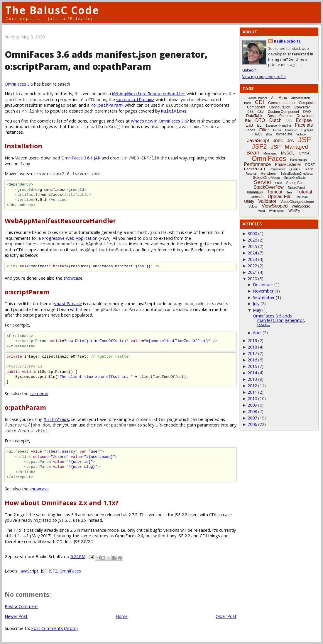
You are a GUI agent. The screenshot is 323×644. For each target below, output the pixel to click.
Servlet (262, 182)
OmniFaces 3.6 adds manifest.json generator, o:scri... (279, 320)
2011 (252, 392)
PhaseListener (288, 164)
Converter (302, 107)
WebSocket (301, 206)
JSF (44, 571)
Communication (281, 103)
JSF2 (53, 571)
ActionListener (258, 98)
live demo (39, 394)
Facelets (304, 125)
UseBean (301, 197)
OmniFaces (70, 571)
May (257, 310)
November (263, 291)
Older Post (226, 616)
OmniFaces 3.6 (19, 84)
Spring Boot (295, 183)
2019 (252, 340)
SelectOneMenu (266, 177)
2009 (252, 405)
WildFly (294, 211)
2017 (252, 353)
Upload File (279, 197)
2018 (252, 347)
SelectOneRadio (295, 178)
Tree (289, 192)
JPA (291, 141)
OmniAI (305, 153)
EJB (249, 125)
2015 (252, 366)
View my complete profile (264, 77)
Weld (262, 211)
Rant (309, 169)
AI (273, 98)
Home (122, 616)
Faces (250, 130)
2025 (252, 246)
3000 (252, 233)
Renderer (269, 173)
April (257, 333)
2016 (252, 360)
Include (301, 134)
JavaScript (29, 571)
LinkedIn (249, 70)
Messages (270, 153)
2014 (252, 373)
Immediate (284, 134)
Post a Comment (21, 606)
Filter (264, 130)
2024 (252, 253)
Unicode (257, 197)
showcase (73, 278)
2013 (252, 379)
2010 (252, 399)
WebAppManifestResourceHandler (149, 94)
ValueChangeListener (297, 202)
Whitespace (277, 211)
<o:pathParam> (107, 105)
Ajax (283, 97)
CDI (259, 102)
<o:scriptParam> (135, 100)
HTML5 (257, 134)
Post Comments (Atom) (54, 628)
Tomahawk (255, 192)
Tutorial (304, 192)
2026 (252, 240)
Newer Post (16, 616)
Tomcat (275, 192)
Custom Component (284, 112)
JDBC (278, 141)
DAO (307, 112)
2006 (252, 424)
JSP (276, 147)
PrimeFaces (277, 169)
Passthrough (298, 160)
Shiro (279, 183)
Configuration (280, 107)
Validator (267, 201)
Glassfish (291, 130)
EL (259, 125)
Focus (277, 130)
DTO (260, 120)
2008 (252, 411)
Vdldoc (253, 207)
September (264, 297)
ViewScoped (275, 206)
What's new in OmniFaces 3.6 (159, 121)
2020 (252, 279)
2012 (252, 386)
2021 (252, 272)
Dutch (275, 120)
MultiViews (174, 111)
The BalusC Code (52, 10)
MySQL (288, 153)
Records (251, 174)
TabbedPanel (296, 188)
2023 (252, 259)
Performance (257, 164)
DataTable (255, 116)
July (256, 304)
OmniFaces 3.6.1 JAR (81, 158)
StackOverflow (269, 187)
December (263, 284)
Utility (249, 201)
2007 (252, 418)
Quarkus (295, 169)
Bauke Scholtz (287, 41)
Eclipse (304, 120)
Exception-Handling (278, 126)
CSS (251, 112)
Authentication (301, 98)
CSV (261, 112)
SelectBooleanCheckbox (297, 174)
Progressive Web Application (70, 238)
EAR (289, 121)
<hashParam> (68, 304)
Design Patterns (280, 116)
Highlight (307, 130)
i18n (269, 134)
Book (247, 103)
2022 (252, 266)
